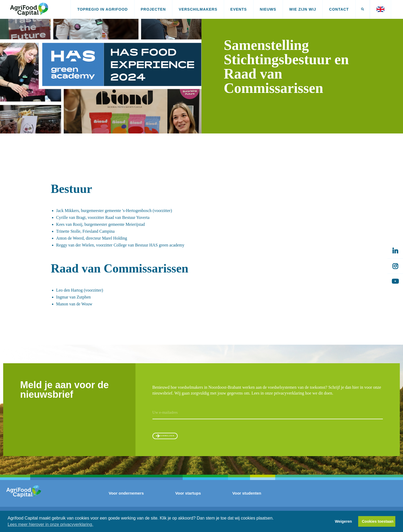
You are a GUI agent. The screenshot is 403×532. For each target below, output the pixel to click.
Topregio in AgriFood (102, 9)
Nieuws (268, 9)
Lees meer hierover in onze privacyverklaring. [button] (51, 524)
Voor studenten (247, 499)
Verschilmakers (198, 9)
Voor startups (188, 499)
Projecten (153, 9)
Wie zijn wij (303, 9)
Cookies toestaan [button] (378, 521)
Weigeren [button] (343, 521)
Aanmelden (177, 438)
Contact (339, 9)
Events (239, 9)
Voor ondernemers (126, 499)
